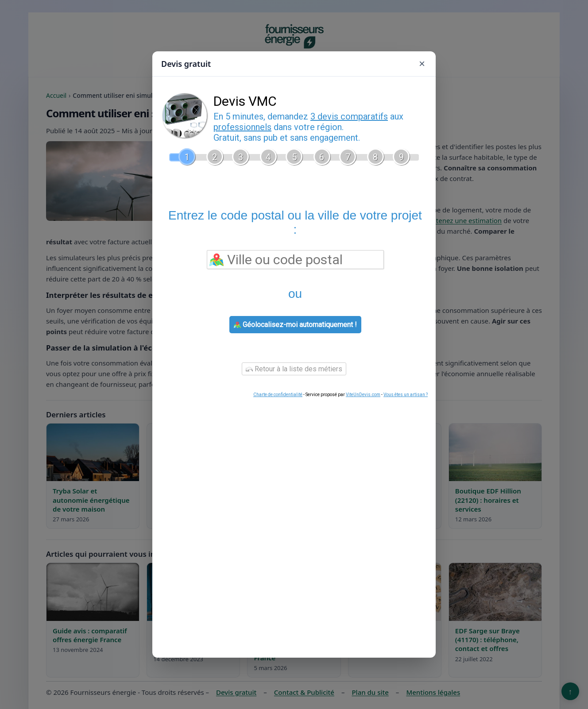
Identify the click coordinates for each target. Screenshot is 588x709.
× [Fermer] (422, 64)
